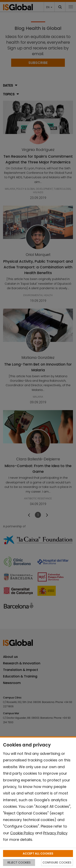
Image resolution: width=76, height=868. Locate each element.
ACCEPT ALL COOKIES (38, 853)
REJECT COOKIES (19, 862)
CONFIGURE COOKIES (57, 862)
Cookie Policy (22, 833)
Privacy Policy (55, 833)
